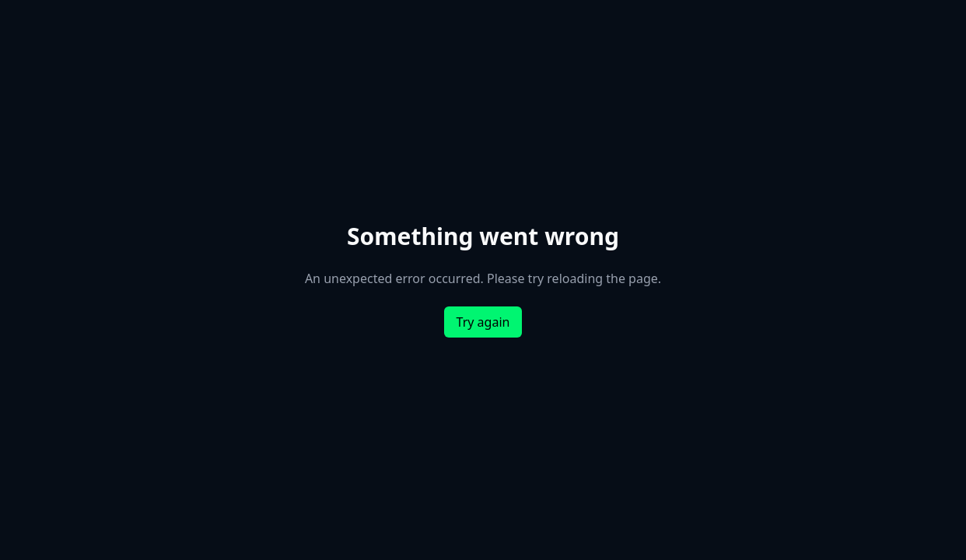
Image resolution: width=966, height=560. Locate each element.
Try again (483, 322)
